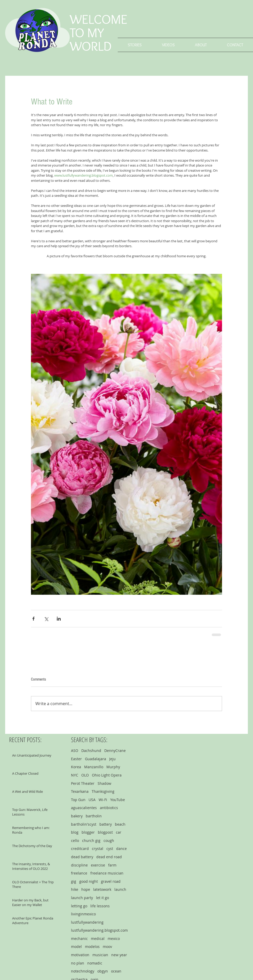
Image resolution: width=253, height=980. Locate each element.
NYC (75, 775)
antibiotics (109, 808)
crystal (98, 849)
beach (120, 824)
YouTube (118, 800)
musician (100, 955)
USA (92, 800)
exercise (98, 865)
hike (75, 889)
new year (119, 955)
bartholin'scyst (84, 824)
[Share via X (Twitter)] (46, 619)
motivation (80, 955)
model (76, 947)
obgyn (103, 971)
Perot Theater (83, 783)
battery (106, 824)
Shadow (104, 783)
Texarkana (80, 791)
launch (120, 889)
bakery (77, 816)
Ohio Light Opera (107, 775)
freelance (79, 873)
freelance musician (107, 873)
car (119, 832)
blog (75, 832)
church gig (91, 840)
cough (109, 840)
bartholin (94, 816)
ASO (75, 751)
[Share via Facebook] (33, 619)
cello (75, 840)
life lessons (100, 906)
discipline (79, 865)
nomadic (95, 963)
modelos (92, 947)
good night (89, 881)
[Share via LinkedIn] (59, 619)
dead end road (109, 857)
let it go (102, 898)
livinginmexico (83, 914)
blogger (88, 832)
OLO (85, 775)
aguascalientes (84, 808)
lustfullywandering (87, 922)
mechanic (79, 938)
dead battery (82, 857)
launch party (82, 898)
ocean (116, 971)
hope (86, 889)
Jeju (112, 759)
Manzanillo (94, 767)
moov (107, 947)
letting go (79, 906)
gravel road (111, 881)
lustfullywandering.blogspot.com (99, 930)
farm (112, 865)
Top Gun (78, 800)
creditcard (80, 849)
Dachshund (91, 751)
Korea (76, 767)
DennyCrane (115, 751)
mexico (114, 938)
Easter (76, 759)
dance (121, 849)
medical (98, 938)
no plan (78, 963)
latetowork (102, 889)
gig (74, 881)
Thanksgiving (103, 791)
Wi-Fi (103, 800)
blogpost (105, 832)
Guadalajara (96, 759)
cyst (110, 849)
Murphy (113, 767)
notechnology (83, 971)
